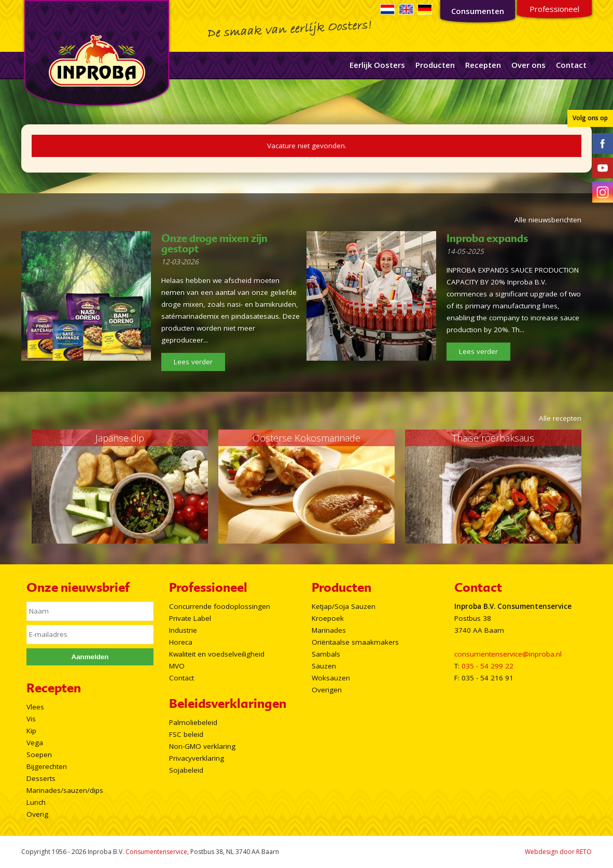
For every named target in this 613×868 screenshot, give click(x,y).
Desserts (41, 778)
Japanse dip (120, 438)
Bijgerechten (47, 766)
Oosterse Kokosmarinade (306, 438)
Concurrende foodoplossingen (220, 606)
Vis (31, 719)
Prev (45, 487)
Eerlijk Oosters (377, 65)
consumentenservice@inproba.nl (508, 654)
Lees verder (193, 362)
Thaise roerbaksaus (493, 438)
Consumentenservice (156, 852)
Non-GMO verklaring (202, 746)
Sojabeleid (186, 770)
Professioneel (554, 9)
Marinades (329, 630)
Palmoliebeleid (193, 722)
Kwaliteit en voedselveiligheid (217, 654)
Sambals (326, 654)
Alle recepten (560, 418)
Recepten (483, 65)
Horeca (181, 642)
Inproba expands (487, 238)
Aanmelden (90, 657)
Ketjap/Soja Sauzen (344, 606)
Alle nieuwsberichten (548, 220)
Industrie (183, 630)
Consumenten (478, 11)
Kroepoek (328, 618)
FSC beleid (186, 734)
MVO (177, 666)
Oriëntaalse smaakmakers (355, 642)
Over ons (528, 65)
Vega (35, 743)
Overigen (327, 690)
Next (568, 487)
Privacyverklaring (197, 758)
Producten (435, 65)
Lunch (36, 802)
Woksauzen (331, 678)
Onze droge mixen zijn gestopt (214, 244)
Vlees (35, 707)
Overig (37, 814)
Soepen (39, 755)
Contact (571, 65)
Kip (31, 731)
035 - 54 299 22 (487, 666)
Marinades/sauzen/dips (65, 790)
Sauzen (324, 666)
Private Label (190, 618)
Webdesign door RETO (558, 852)
